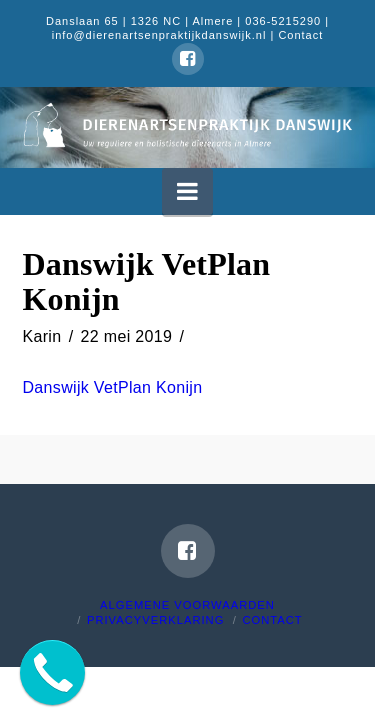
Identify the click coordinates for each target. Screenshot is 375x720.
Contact (300, 35)
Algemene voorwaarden (187, 605)
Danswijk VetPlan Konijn (113, 387)
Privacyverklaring (155, 620)
